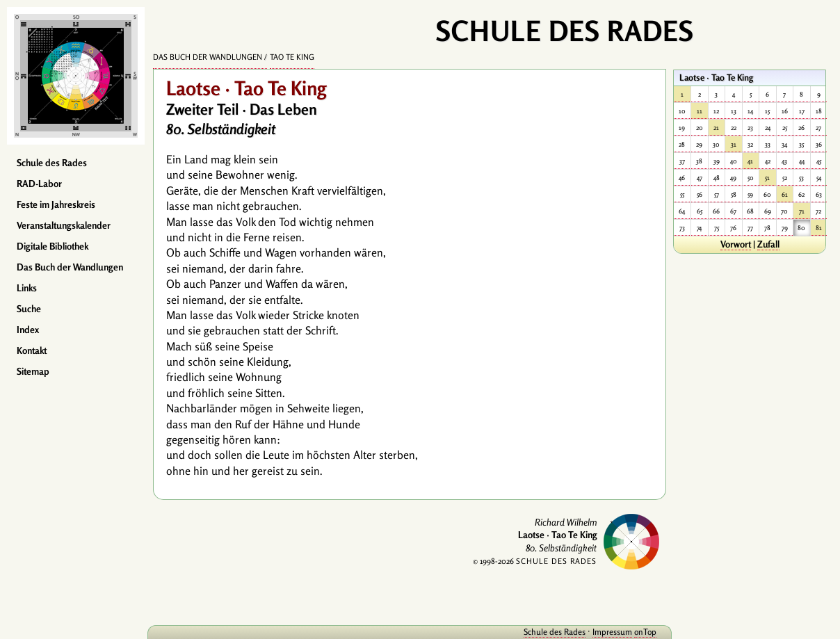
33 (768, 144)
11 (700, 111)
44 (802, 161)
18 (819, 111)
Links (27, 288)
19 (682, 128)
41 (750, 161)
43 (784, 161)
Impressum (612, 632)
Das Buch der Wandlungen (70, 267)
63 (819, 194)
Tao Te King (292, 57)
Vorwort (736, 244)
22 (734, 128)
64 (682, 211)
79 (785, 228)
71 (802, 211)
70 (784, 211)
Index (28, 330)
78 (767, 228)
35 (801, 144)
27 (818, 128)
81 (819, 228)
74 (699, 228)
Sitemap (33, 371)
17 (802, 111)
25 (785, 128)
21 (716, 128)
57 (717, 194)
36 (819, 144)
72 (818, 211)
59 (750, 194)
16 (785, 111)
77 (750, 228)
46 (682, 178)
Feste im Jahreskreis (56, 204)
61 (785, 194)
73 (682, 228)
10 (682, 111)
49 (733, 178)
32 (750, 144)
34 (784, 144)
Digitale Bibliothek (52, 246)
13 (734, 111)
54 (819, 178)
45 (819, 161)
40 (734, 161)
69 (768, 211)
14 (750, 111)
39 (717, 161)
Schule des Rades (52, 163)
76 (733, 228)
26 (801, 128)
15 (767, 111)
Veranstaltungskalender (64, 225)
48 (717, 178)
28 (682, 144)
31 (734, 144)
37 (682, 161)
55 (682, 194)
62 (801, 194)
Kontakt (32, 350)
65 (700, 211)
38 (699, 161)
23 (750, 128)
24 (768, 128)
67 (733, 211)
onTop (645, 632)
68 (750, 211)
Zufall (768, 244)
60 (767, 194)
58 (734, 194)
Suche (29, 309)
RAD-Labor (39, 184)
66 (716, 211)
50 (751, 178)
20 (700, 128)
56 (700, 194)
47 (700, 178)
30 (716, 144)
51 (767, 178)
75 (717, 228)
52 (785, 178)
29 (699, 144)
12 (716, 111)
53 (801, 178)
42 (768, 161)
